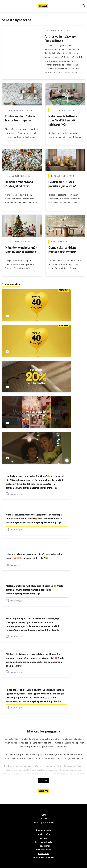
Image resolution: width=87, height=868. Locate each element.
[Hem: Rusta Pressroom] (43, 6)
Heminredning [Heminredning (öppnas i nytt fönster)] (43, 834)
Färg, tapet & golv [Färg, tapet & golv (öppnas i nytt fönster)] (43, 842)
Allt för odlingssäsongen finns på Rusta (61, 38)
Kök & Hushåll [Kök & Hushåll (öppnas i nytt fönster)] (43, 846)
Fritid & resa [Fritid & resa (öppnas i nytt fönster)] (43, 853)
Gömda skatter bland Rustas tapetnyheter (62, 250)
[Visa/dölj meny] (4, 6)
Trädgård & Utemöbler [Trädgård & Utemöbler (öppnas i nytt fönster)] (44, 857)
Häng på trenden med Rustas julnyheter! (19, 184)
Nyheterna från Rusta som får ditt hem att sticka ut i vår (63, 120)
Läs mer (43, 780)
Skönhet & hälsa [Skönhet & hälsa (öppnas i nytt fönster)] (43, 850)
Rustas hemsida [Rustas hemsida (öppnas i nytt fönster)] (44, 830)
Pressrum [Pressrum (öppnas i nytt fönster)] (43, 838)
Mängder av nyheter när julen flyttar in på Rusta (21, 250)
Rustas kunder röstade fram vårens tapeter (20, 118)
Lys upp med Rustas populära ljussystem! (62, 184)
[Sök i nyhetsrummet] (84, 6)
